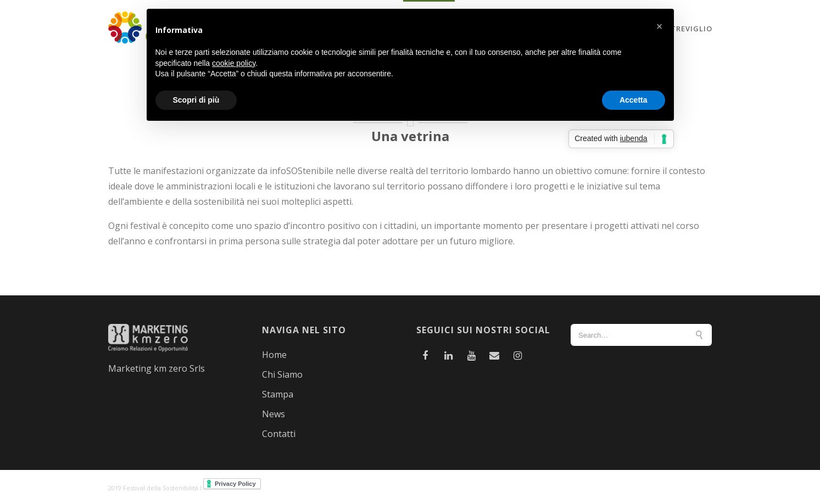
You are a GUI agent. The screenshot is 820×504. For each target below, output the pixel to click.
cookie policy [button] (234, 63)
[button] (660, 26)
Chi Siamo (282, 374)
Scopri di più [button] (196, 100)
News (274, 414)
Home (274, 355)
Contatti (279, 434)
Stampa (278, 394)
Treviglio (691, 29)
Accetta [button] (634, 100)
